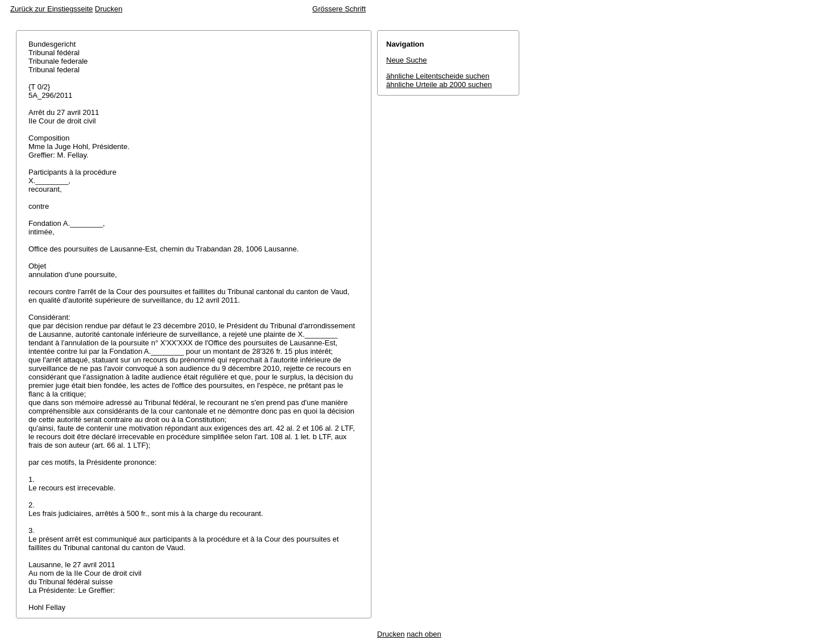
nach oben (424, 634)
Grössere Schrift (339, 9)
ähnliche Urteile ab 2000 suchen (439, 84)
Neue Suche (407, 60)
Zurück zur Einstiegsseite (51, 9)
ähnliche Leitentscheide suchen (438, 76)
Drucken (109, 9)
